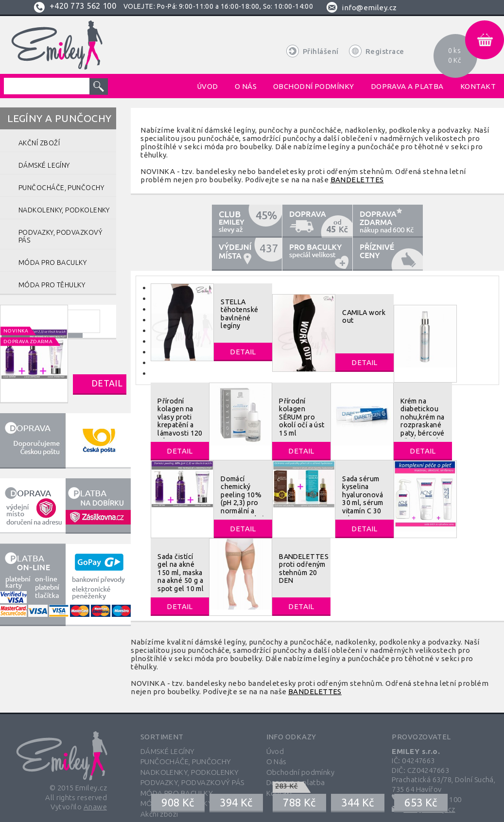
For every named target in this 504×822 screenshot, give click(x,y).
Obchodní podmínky (301, 772)
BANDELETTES (357, 180)
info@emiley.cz (369, 8)
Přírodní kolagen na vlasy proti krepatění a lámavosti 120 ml (180, 421)
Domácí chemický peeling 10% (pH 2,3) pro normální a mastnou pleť (242, 499)
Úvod (275, 751)
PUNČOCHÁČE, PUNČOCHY (186, 761)
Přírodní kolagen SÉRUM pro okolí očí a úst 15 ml (302, 417)
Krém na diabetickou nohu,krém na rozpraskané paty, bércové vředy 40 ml (423, 421)
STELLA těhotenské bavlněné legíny (240, 314)
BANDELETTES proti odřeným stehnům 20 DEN (304, 568)
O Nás (277, 761)
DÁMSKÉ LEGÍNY (168, 751)
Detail (107, 383)
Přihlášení (321, 51)
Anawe (95, 807)
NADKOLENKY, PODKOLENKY (190, 772)
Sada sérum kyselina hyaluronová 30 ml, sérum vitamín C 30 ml (363, 499)
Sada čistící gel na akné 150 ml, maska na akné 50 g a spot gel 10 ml (181, 573)
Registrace (385, 51)
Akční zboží (159, 814)
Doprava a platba (296, 782)
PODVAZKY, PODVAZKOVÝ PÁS (192, 782)
